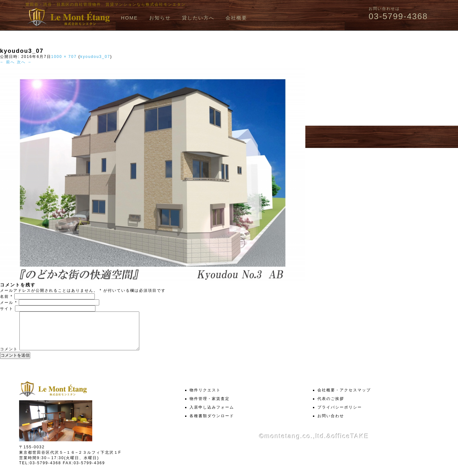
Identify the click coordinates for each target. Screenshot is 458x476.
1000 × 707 (64, 57)
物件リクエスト (205, 398)
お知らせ (160, 18)
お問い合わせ (331, 423)
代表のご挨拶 (331, 406)
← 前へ (7, 62)
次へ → (24, 62)
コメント (9, 357)
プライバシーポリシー (340, 415)
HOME (129, 18)
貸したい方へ (198, 18)
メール (9, 303)
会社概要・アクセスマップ (344, 398)
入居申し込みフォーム (212, 415)
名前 (6, 297)
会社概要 (236, 18)
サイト (7, 309)
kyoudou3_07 (95, 57)
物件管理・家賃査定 (210, 406)
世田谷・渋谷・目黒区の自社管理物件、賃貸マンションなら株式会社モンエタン (106, 4)
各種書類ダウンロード (212, 423)
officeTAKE (350, 444)
